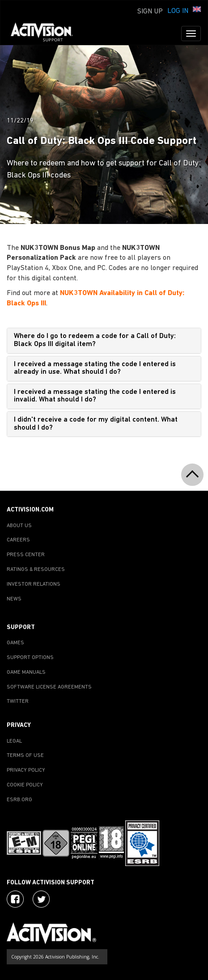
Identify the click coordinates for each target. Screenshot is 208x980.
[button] (197, 10)
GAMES (15, 643)
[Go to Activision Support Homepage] (46, 34)
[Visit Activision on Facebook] (15, 899)
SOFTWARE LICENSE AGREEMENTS (49, 687)
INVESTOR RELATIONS (34, 584)
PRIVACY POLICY (26, 770)
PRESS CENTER (26, 555)
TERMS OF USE (25, 756)
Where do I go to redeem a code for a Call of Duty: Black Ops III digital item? (95, 340)
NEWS (14, 599)
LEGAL (14, 741)
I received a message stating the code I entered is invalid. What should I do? (95, 396)
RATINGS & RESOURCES (36, 570)
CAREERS (18, 540)
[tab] (104, 340)
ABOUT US (19, 526)
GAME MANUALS (26, 672)
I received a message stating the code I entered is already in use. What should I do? (95, 368)
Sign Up (150, 12)
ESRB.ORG (19, 800)
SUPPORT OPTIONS (30, 658)
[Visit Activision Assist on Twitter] (41, 899)
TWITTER (18, 701)
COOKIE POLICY (25, 785)
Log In (178, 11)
